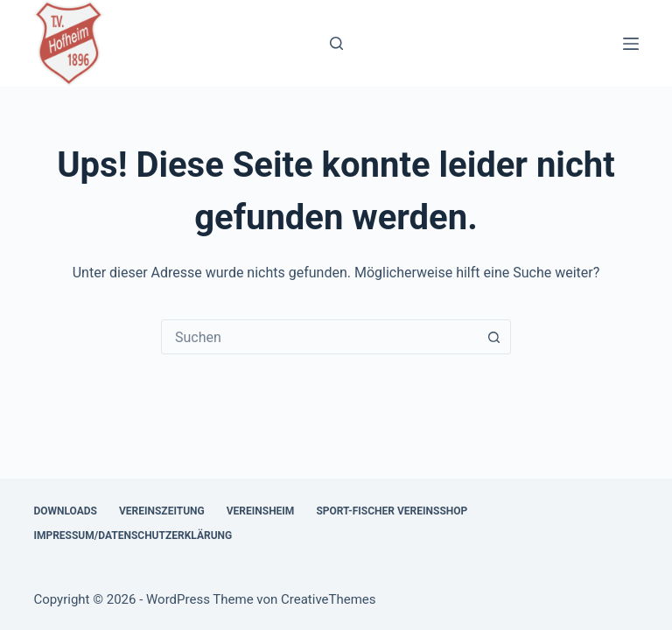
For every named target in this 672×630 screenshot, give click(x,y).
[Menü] (631, 44)
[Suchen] (336, 43)
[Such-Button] (493, 337)
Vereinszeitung (162, 511)
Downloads (65, 511)
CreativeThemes (329, 599)
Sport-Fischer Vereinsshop (392, 511)
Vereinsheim (261, 511)
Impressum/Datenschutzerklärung (133, 535)
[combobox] (319, 337)
